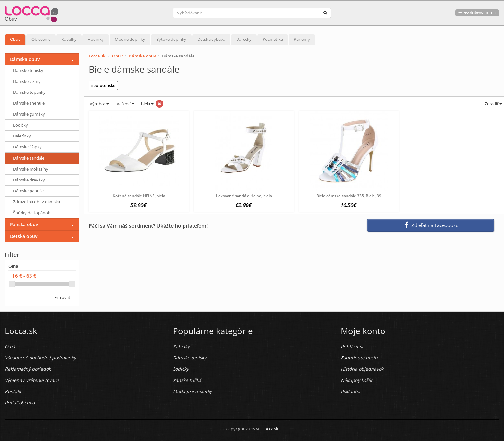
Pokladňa (351, 391)
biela (147, 104)
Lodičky (21, 125)
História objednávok (362, 369)
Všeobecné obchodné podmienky (40, 358)
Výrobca (99, 104)
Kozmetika (273, 39)
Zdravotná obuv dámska (37, 202)
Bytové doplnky (171, 39)
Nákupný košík (356, 380)
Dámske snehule (29, 103)
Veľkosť (125, 104)
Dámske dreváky (29, 180)
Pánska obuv (24, 224)
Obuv (15, 39)
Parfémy (302, 39)
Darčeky (244, 39)
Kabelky (69, 39)
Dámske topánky (29, 92)
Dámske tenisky (28, 70)
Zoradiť (493, 104)
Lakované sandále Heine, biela (244, 196)
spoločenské (103, 85)
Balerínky (22, 136)
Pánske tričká (187, 380)
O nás (11, 346)
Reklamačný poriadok (28, 369)
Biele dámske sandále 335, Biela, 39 (349, 196)
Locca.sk (97, 56)
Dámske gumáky (29, 114)
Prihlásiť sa (353, 346)
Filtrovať (62, 297)
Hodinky (96, 39)
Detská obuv (24, 236)
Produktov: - (477, 13)
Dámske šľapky (27, 147)
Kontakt (13, 391)
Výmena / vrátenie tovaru (32, 380)
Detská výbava (211, 39)
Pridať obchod (20, 403)
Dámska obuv (142, 56)
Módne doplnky (130, 39)
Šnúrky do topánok (32, 213)
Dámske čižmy (27, 81)
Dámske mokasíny (31, 169)
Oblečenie (41, 39)
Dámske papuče (28, 191)
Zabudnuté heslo (359, 358)
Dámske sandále (29, 158)
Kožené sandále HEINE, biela (139, 196)
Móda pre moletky (192, 391)
